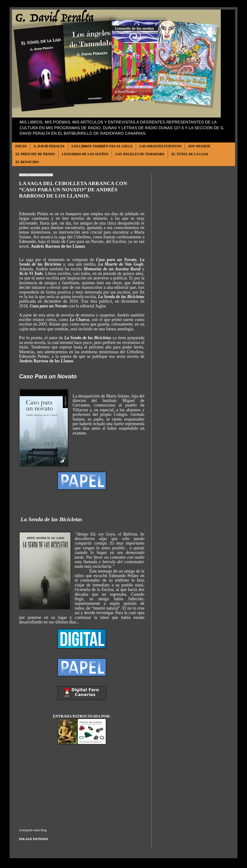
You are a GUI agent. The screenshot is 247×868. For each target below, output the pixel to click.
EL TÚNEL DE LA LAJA (190, 154)
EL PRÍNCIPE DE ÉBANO (35, 154)
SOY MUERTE (199, 146)
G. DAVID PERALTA (49, 146)
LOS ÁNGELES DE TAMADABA (140, 154)
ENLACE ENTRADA (34, 839)
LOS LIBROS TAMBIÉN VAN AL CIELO (102, 146)
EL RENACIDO (27, 162)
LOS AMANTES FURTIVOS (160, 146)
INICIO (21, 146)
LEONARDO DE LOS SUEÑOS (85, 154)
